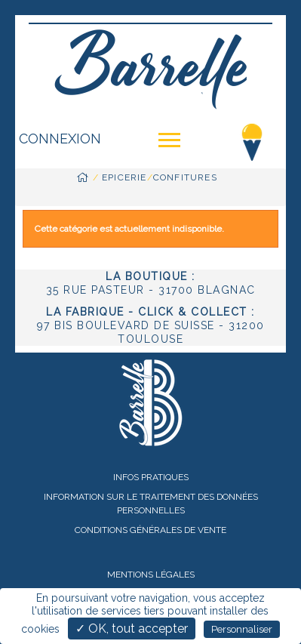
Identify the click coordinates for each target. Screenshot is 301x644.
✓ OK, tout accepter (132, 629)
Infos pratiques (151, 477)
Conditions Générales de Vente (150, 530)
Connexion (60, 139)
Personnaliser (242, 629)
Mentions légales (151, 575)
